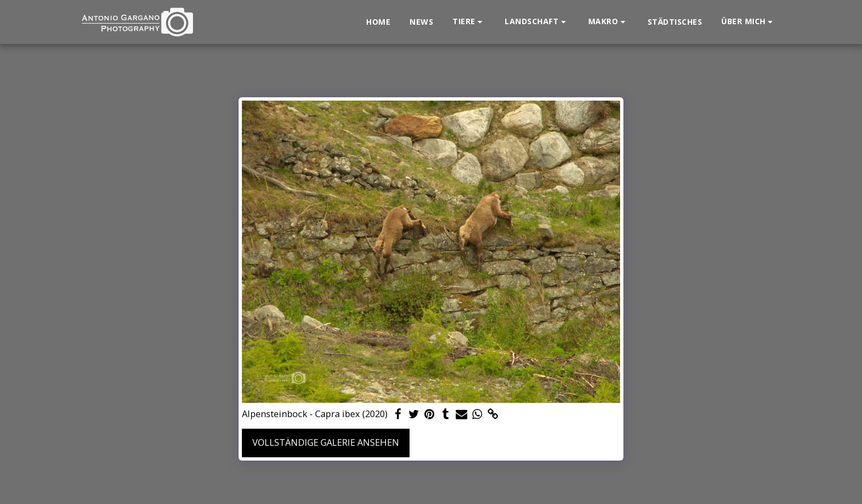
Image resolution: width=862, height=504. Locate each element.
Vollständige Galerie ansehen (326, 442)
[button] (469, 22)
